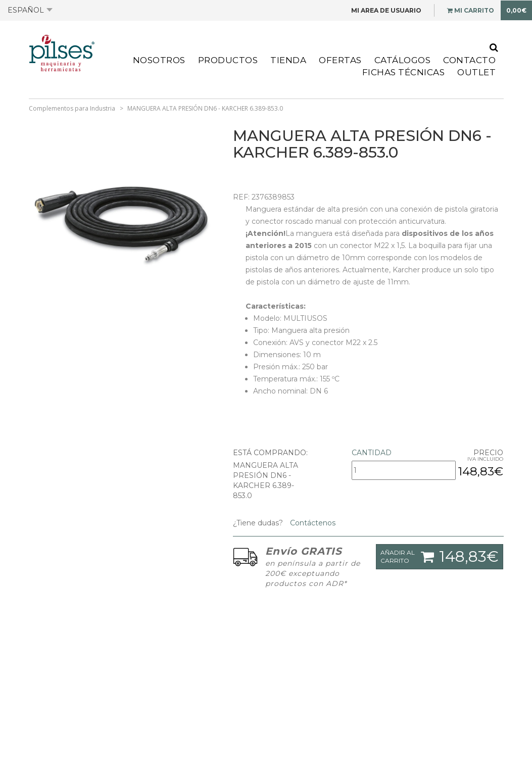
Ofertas (340, 60)
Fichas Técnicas (404, 72)
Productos (228, 60)
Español (30, 10)
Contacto (469, 60)
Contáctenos (312, 523)
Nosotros (159, 60)
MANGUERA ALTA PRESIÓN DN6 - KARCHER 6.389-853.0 (205, 108)
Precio (488, 453)
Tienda (288, 60)
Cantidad (372, 453)
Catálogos (403, 60)
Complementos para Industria (72, 108)
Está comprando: (270, 453)
